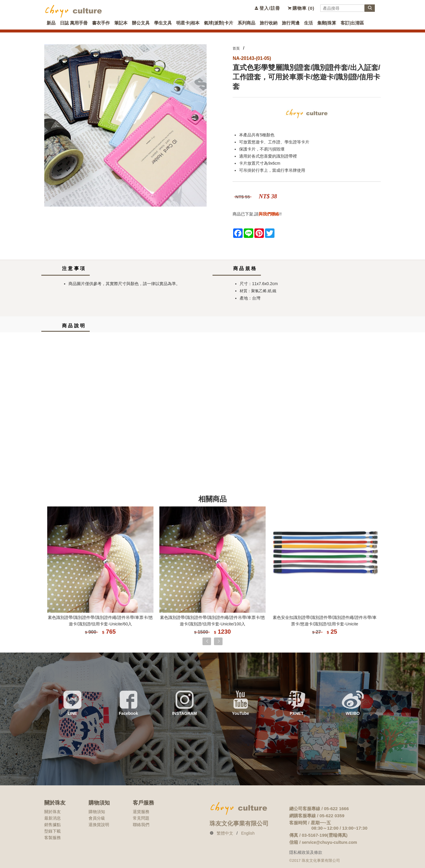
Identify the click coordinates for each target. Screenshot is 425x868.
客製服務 (53, 838)
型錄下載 (53, 831)
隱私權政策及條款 (306, 852)
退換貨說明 (99, 825)
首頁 (236, 48)
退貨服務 (141, 812)
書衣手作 (101, 23)
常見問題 (141, 818)
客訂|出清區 (352, 23)
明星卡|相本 (188, 23)
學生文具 (163, 23)
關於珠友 (53, 812)
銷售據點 (53, 825)
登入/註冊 (267, 8)
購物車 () (301, 8)
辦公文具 (141, 23)
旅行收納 (269, 23)
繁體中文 (225, 833)
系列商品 (246, 23)
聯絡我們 (141, 825)
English (248, 833)
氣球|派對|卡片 (218, 23)
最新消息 (53, 818)
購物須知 (97, 812)
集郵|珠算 (327, 23)
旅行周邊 (291, 23)
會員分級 (97, 818)
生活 (308, 23)
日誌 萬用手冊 (74, 23)
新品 (51, 23)
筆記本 (121, 23)
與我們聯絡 (269, 214)
